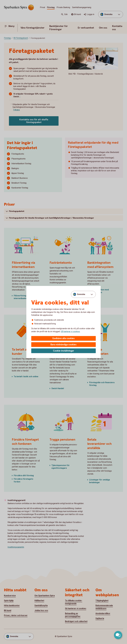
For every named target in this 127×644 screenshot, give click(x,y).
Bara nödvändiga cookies (63, 345)
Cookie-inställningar (64, 351)
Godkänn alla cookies (63, 338)
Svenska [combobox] (81, 294)
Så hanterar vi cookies (70, 331)
